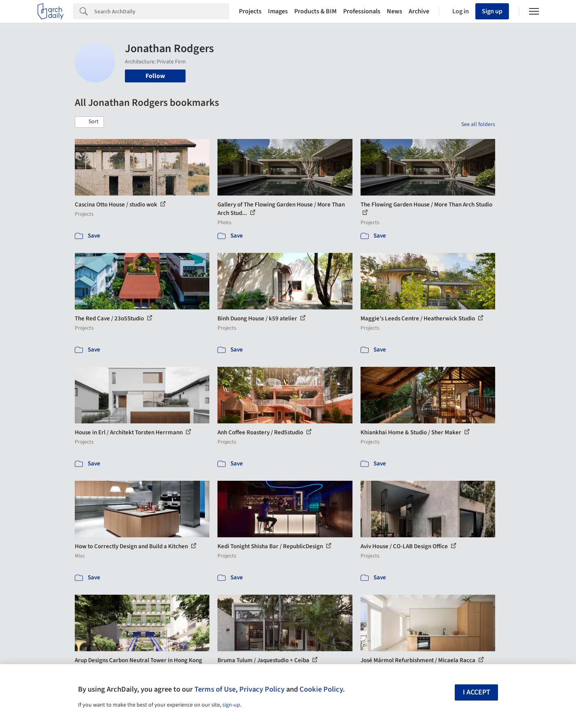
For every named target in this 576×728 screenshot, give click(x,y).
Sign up (492, 11)
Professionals (362, 11)
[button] (89, 122)
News (395, 11)
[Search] (162, 11)
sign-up (231, 705)
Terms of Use (215, 689)
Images (278, 11)
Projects (250, 11)
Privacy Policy (262, 689)
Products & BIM (315, 11)
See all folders (478, 124)
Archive (419, 11)
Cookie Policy (321, 689)
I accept (477, 692)
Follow (155, 76)
